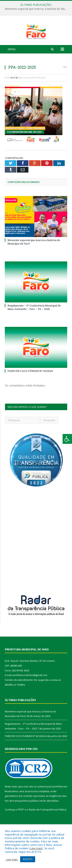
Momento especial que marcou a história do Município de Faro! (37, 9)
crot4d (14, 93)
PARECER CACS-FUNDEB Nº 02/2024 (30, 387)
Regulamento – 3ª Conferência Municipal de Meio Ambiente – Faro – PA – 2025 (34, 323)
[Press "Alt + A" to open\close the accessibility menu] (67, 439)
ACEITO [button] (28, 859)
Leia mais (36, 848)
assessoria (31, 807)
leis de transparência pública (22, 817)
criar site (28, 802)
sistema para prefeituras (52, 802)
